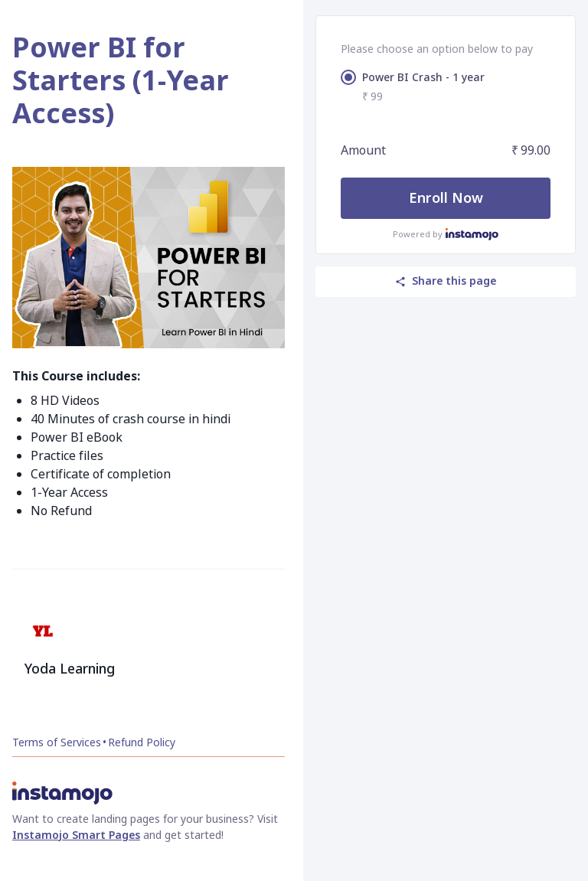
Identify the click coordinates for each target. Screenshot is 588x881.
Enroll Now (446, 197)
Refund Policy (142, 742)
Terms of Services (57, 742)
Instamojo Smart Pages (76, 835)
